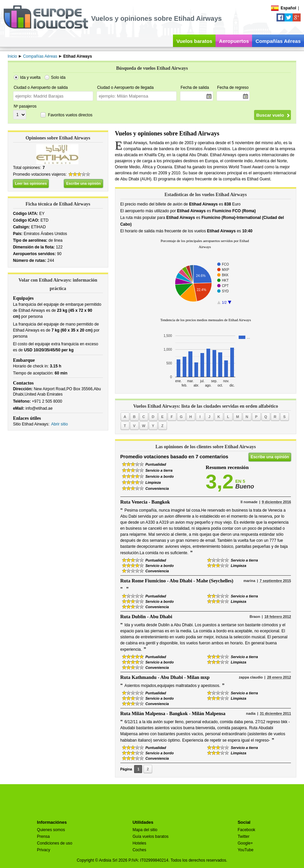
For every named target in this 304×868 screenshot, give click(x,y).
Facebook (247, 830)
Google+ (245, 843)
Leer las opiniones (31, 183)
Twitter (244, 836)
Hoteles (139, 843)
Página (126, 769)
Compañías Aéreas (278, 41)
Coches (139, 850)
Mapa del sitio (145, 830)
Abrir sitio (59, 424)
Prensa (43, 836)
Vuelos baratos (194, 41)
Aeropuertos (234, 41)
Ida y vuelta (30, 77)
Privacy (43, 850)
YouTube (246, 850)
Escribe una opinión (83, 183)
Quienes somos (51, 830)
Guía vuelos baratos (150, 836)
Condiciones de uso (54, 843)
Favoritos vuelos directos (70, 115)
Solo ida (58, 77)
